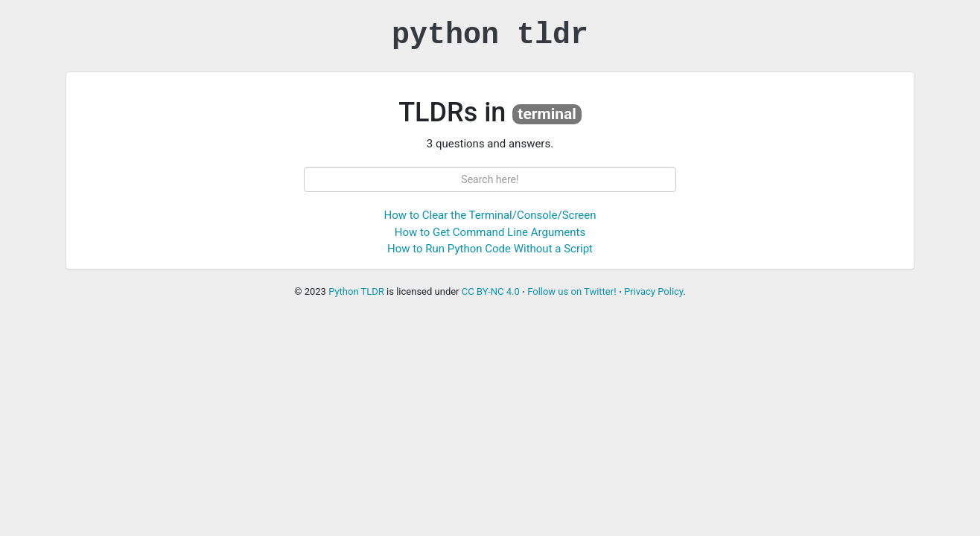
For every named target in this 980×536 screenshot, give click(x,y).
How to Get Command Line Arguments (490, 232)
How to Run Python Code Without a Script (490, 249)
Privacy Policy (653, 291)
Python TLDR (356, 291)
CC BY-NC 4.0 (491, 291)
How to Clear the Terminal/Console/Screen (490, 215)
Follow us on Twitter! (572, 291)
